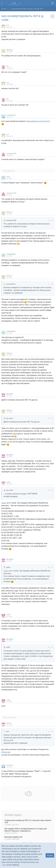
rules (4, 865)
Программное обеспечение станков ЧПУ (27, 9)
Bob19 (9, 723)
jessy (8, 177)
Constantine (11, 254)
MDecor (9, 212)
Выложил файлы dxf (13, 837)
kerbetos (10, 765)
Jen (8, 66)
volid (8, 615)
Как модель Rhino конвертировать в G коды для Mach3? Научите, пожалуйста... (26, 830)
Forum (4, 9)
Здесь (4, 503)
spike (8, 482)
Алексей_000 (11, 153)
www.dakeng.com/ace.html (38, 121)
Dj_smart (10, 394)
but (8, 25)
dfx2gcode (6, 752)
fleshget (9, 50)
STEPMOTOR (11, 115)
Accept (50, 855)
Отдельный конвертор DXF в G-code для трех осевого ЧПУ (28, 821)
